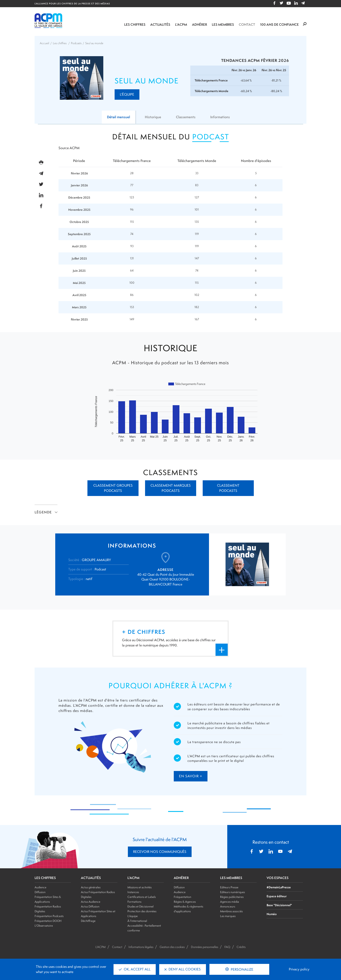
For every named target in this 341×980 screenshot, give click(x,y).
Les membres (223, 24)
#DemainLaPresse (279, 887)
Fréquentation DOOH (48, 921)
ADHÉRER (181, 878)
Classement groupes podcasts (113, 488)
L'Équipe (127, 94)
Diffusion (40, 892)
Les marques (228, 916)
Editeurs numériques (232, 892)
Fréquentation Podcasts (49, 916)
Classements (186, 117)
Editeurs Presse (229, 887)
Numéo (272, 914)
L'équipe (133, 916)
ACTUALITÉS (91, 878)
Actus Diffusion (90, 906)
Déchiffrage (88, 921)
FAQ (227, 947)
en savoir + (191, 776)
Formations (134, 902)
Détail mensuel (119, 117)
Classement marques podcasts (171, 488)
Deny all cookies (183, 969)
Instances (133, 892)
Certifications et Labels (142, 897)
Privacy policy (299, 969)
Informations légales (141, 947)
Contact (247, 24)
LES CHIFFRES (45, 878)
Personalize (242, 969)
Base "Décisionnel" (279, 905)
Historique (153, 117)
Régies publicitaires (232, 897)
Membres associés (231, 911)
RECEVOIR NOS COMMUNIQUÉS (160, 852)
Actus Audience (91, 902)
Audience (40, 887)
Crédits (241, 947)
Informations (220, 117)
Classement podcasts (228, 488)
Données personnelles (205, 947)
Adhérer (200, 24)
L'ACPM (181, 24)
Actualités (160, 24)
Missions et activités (140, 887)
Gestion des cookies (172, 947)
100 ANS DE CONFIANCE (279, 24)
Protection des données (142, 911)
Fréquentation (182, 897)
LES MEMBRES (231, 878)
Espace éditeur (277, 896)
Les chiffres (135, 24)
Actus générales (91, 887)
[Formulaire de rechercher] (305, 24)
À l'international (137, 921)
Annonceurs (228, 906)
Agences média (230, 902)
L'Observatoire (44, 926)
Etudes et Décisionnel (140, 906)
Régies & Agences (185, 902)
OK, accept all (135, 969)
